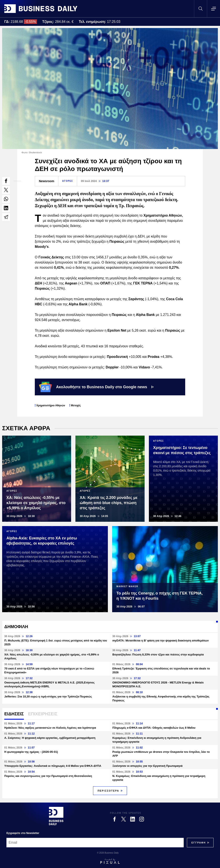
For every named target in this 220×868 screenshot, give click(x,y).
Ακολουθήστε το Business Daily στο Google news (96, 387)
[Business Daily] (56, 816)
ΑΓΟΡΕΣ (68, 181)
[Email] (95, 843)
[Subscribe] (199, 843)
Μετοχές (76, 405)
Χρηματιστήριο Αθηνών (51, 405)
